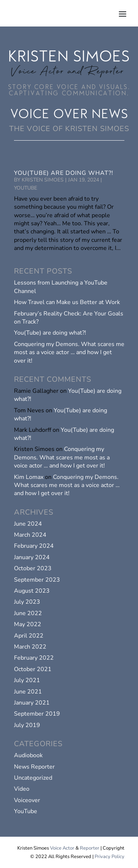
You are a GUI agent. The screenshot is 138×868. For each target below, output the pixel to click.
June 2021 (28, 692)
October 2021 (33, 669)
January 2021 (32, 703)
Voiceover (27, 800)
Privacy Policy (109, 857)
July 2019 (27, 725)
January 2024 (32, 557)
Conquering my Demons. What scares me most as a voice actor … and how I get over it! (69, 352)
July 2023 (27, 602)
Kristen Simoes (43, 180)
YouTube (26, 188)
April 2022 (29, 636)
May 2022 (28, 624)
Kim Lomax (29, 477)
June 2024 (28, 524)
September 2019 (37, 714)
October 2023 (33, 568)
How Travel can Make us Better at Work (67, 302)
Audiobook (28, 755)
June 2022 (28, 613)
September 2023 (37, 580)
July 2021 (27, 680)
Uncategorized (33, 778)
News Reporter (34, 767)
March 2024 (30, 535)
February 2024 (34, 546)
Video (22, 789)
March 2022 (30, 647)
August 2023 (32, 591)
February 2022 (34, 658)
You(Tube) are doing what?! (64, 173)
